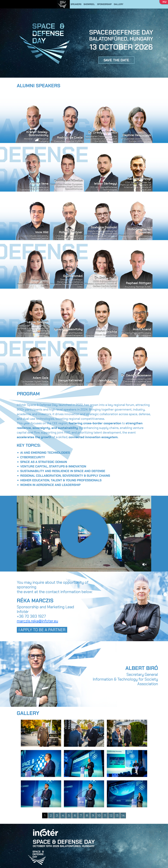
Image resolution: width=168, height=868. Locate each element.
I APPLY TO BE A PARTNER (42, 630)
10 (99, 815)
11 (105, 815)
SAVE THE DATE (116, 60)
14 (123, 815)
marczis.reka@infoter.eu (37, 621)
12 (111, 815)
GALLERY (119, 4)
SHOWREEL (89, 4)
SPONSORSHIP (104, 4)
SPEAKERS (76, 4)
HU (165, 2)
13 (117, 815)
